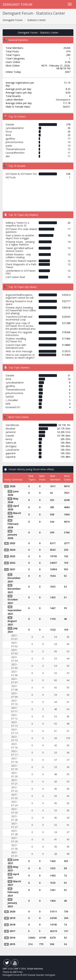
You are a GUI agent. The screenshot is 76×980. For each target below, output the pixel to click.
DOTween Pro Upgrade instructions (19, 334)
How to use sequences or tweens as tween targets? (20, 356)
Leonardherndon (15, 153)
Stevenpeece (63, 100)
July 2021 (13, 630)
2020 (12, 911)
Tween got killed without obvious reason (20, 249)
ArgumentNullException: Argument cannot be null (20, 296)
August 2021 (12, 623)
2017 (12, 931)
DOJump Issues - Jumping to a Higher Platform (20, 243)
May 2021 (13, 869)
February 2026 (13, 526)
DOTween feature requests (21, 261)
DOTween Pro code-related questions (21, 230)
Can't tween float (15, 277)
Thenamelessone (15, 149)
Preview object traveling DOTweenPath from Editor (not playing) (21, 310)
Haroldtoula (12, 425)
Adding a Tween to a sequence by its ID (17, 224)
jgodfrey (10, 139)
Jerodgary (11, 446)
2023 (12, 556)
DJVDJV (10, 397)
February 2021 (13, 894)
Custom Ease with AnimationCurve (16, 346)
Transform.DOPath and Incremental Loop (19, 318)
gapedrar (11, 453)
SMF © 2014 (20, 969)
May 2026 (13, 500)
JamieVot (11, 432)
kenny (9, 439)
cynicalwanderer (15, 128)
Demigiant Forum (17, 4)
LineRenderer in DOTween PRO (21, 272)
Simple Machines (35, 969)
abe (8, 156)
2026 (12, 486)
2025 (12, 543)
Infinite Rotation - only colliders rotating (18, 256)
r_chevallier (12, 400)
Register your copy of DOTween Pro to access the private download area (20, 326)
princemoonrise (14, 142)
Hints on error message (19, 351)
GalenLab (11, 443)
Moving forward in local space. (19, 303)
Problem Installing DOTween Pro (16, 340)
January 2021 (12, 905)
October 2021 (13, 601)
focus (9, 131)
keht (8, 404)
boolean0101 (13, 407)
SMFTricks (18, 972)
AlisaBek (10, 429)
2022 (12, 563)
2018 (12, 925)
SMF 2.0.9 (7, 969)
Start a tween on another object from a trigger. (20, 237)
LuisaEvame (12, 450)
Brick (8, 135)
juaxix (9, 146)
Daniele (10, 124)
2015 (12, 944)
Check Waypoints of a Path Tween (21, 266)
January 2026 (12, 536)
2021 (12, 569)
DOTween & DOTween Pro (21, 174)
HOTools (11, 177)
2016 (12, 938)
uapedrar (11, 457)
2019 (12, 918)
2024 (12, 550)
